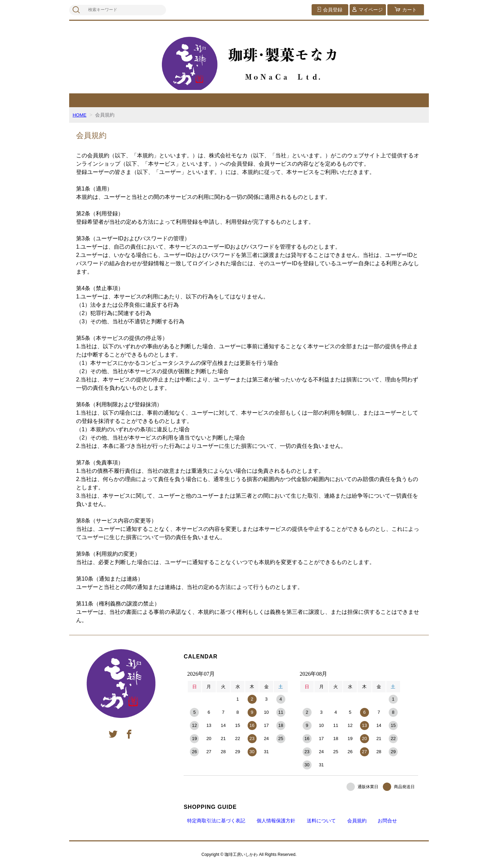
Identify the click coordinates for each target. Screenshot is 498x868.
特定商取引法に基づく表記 (216, 821)
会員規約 (357, 821)
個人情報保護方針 (276, 821)
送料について (321, 821)
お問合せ (387, 821)
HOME (80, 115)
